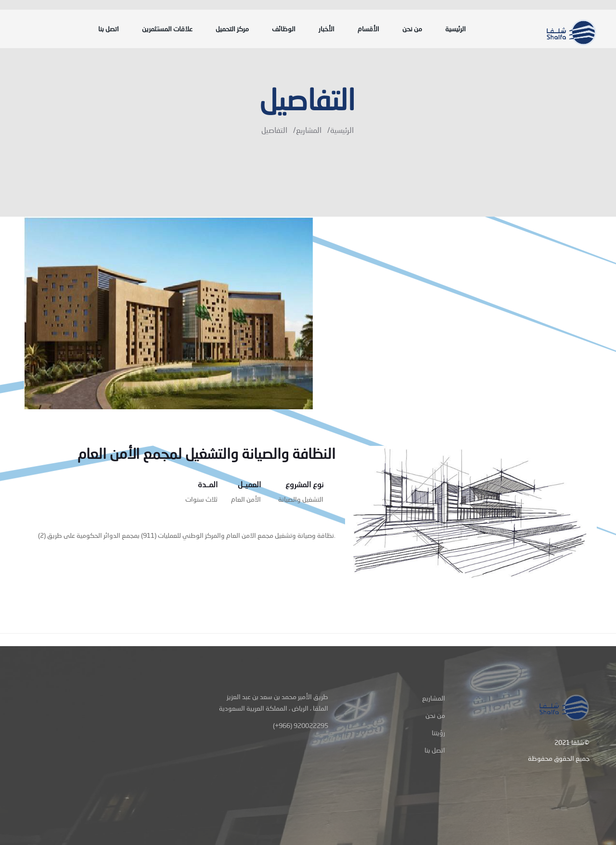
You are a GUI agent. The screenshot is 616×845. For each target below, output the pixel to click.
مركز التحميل (232, 29)
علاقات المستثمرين (167, 29)
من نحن (412, 29)
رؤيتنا (438, 733)
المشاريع (309, 130)
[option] (308, 313)
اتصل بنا (109, 29)
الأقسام (368, 29)
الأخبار (327, 29)
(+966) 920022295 (301, 725)
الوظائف (284, 29)
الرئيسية (456, 29)
